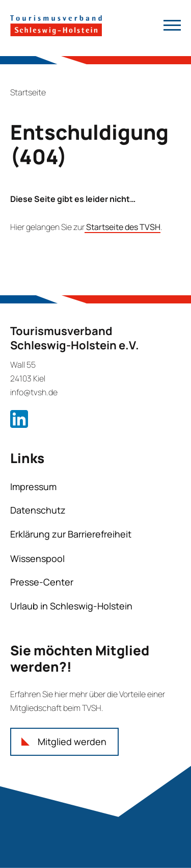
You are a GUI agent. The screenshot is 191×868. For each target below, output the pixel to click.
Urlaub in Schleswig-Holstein (71, 606)
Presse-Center (42, 582)
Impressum (33, 487)
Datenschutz (38, 510)
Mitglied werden (72, 742)
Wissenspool (37, 558)
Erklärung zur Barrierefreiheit (71, 534)
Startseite (28, 92)
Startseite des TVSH (122, 227)
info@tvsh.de (34, 392)
